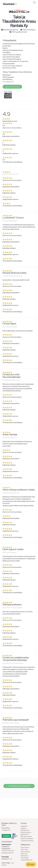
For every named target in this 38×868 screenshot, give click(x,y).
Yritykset (23, 828)
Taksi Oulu (24, 854)
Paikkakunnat (25, 830)
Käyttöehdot (25, 834)
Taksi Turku (24, 850)
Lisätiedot (24, 826)
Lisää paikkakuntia (26, 860)
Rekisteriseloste (26, 832)
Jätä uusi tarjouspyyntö (12, 87)
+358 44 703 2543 (8, 851)
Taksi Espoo (25, 856)
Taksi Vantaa (25, 858)
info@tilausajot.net (7, 853)
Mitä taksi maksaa (26, 837)
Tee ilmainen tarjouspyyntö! (19, 786)
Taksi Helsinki (25, 848)
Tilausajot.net (6, 830)
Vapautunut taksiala (27, 839)
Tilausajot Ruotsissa (27, 841)
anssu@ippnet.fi (8, 82)
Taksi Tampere (25, 852)
